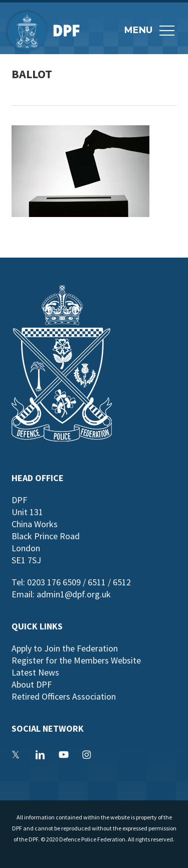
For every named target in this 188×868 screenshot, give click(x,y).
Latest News (35, 672)
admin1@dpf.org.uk (74, 594)
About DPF (32, 684)
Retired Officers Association (64, 696)
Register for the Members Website (76, 660)
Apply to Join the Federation (65, 648)
